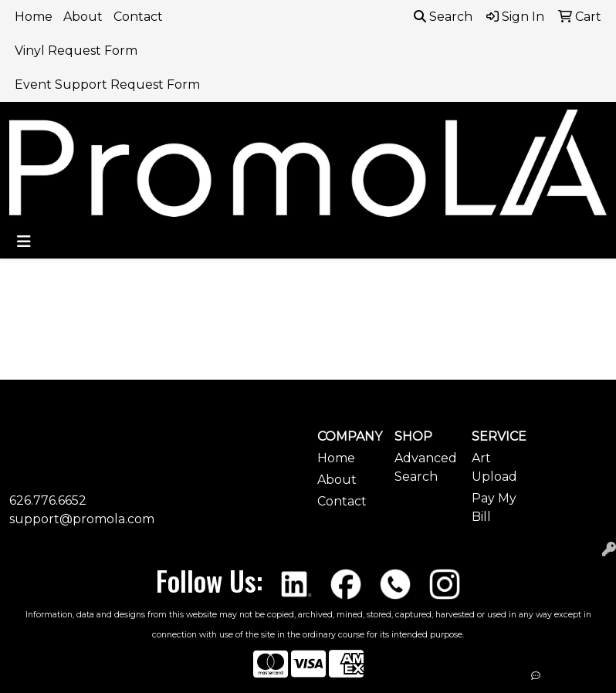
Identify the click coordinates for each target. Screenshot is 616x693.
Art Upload (494, 467)
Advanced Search (424, 467)
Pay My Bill (494, 507)
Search (443, 17)
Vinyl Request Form (76, 51)
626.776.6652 (48, 500)
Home (34, 17)
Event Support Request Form (107, 85)
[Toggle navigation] (24, 242)
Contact (138, 17)
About (83, 17)
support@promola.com (82, 519)
